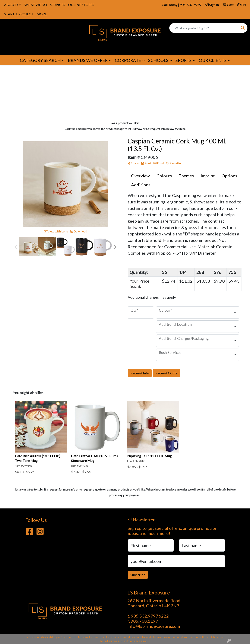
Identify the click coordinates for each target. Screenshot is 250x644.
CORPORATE (128, 60)
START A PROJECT (19, 14)
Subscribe (138, 575)
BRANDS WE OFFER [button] (88, 60)
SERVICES (58, 5)
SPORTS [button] (184, 60)
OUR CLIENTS (213, 60)
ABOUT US (13, 5)
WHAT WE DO (36, 5)
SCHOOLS (158, 60)
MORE (42, 14)
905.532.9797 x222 (150, 616)
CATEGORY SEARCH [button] (40, 60)
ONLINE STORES (81, 5)
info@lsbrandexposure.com (154, 626)
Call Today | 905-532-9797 (182, 5)
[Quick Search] (204, 28)
